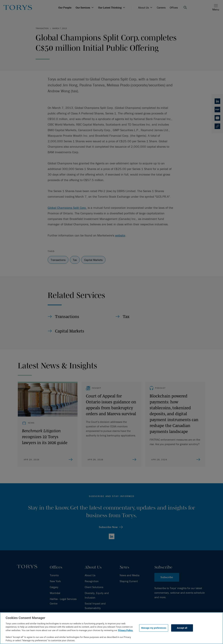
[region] (111, 628)
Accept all (182, 628)
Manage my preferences (154, 628)
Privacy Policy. (126, 630)
